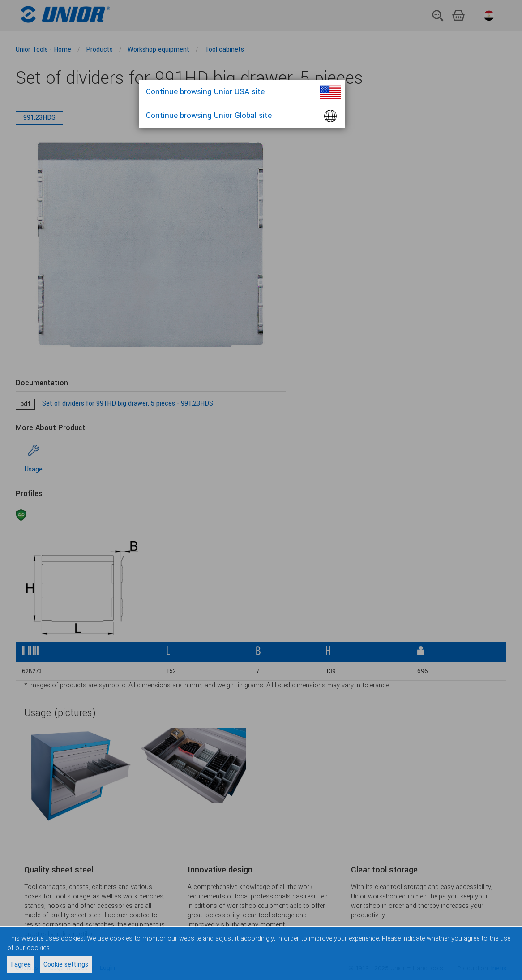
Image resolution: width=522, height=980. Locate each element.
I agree (21, 965)
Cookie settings (66, 965)
